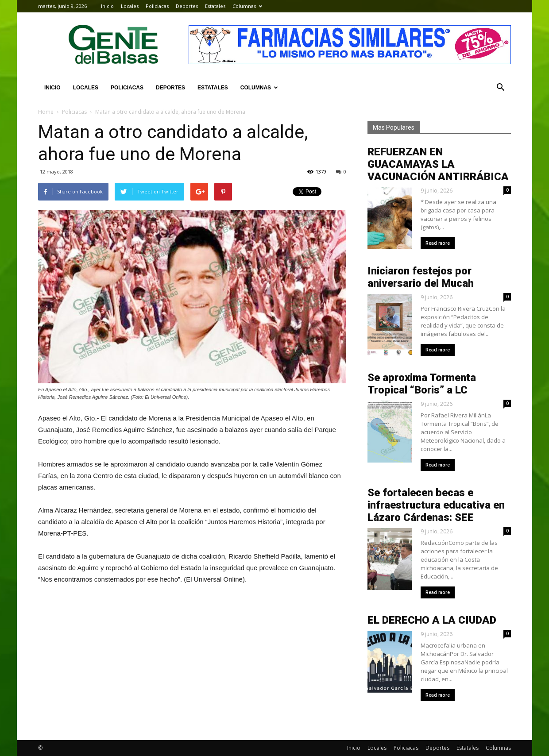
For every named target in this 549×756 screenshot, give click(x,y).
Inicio (107, 6)
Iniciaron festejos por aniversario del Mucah (421, 277)
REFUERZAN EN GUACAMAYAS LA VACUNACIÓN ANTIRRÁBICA (438, 164)
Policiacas (157, 6)
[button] (500, 88)
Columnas (247, 6)
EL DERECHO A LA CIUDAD (432, 620)
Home (46, 112)
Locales (130, 6)
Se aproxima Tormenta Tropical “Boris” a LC (422, 384)
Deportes (187, 6)
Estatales (215, 6)
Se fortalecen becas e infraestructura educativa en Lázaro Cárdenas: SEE (436, 505)
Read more (438, 243)
